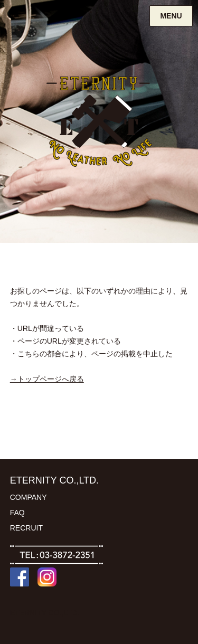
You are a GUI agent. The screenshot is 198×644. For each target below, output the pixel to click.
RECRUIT (26, 528)
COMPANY (29, 497)
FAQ (17, 513)
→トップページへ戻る (47, 379)
